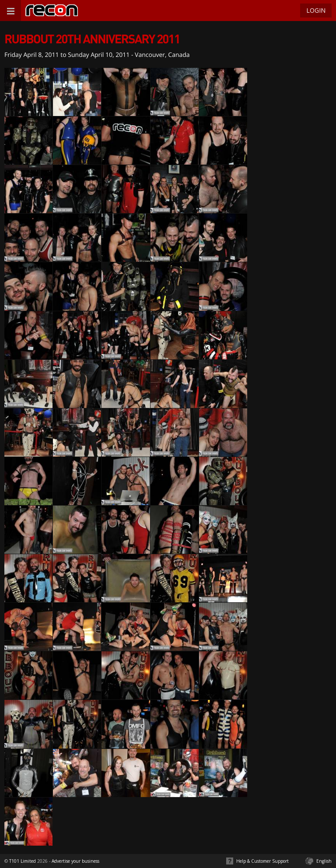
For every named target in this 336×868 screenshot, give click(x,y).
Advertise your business (75, 861)
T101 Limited (23, 861)
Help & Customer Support (262, 861)
